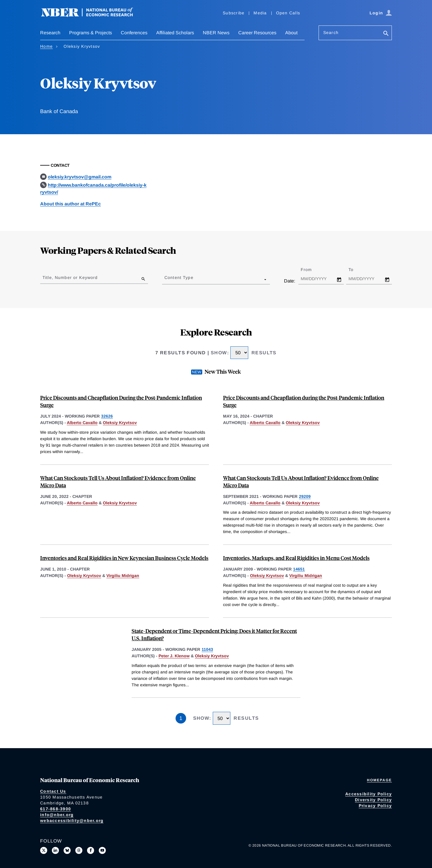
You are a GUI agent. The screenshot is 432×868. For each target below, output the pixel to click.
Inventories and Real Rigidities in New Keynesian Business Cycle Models (124, 558)
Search (331, 33)
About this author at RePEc (70, 204)
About (291, 33)
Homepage (379, 780)
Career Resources (257, 33)
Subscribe (234, 13)
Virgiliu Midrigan (123, 576)
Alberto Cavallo (82, 423)
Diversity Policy (373, 800)
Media (260, 13)
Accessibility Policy (369, 794)
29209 (305, 496)
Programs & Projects (91, 33)
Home (46, 46)
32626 (107, 416)
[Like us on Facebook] (91, 850)
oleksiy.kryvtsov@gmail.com (80, 177)
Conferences (134, 33)
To (356, 270)
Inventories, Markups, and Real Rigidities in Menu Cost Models (296, 558)
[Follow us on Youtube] (102, 850)
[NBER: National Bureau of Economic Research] (92, 15)
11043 (207, 649)
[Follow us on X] (44, 850)
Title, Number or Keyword (70, 278)
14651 (299, 569)
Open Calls (288, 13)
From (311, 270)
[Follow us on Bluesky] (67, 850)
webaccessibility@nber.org (72, 821)
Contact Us (53, 791)
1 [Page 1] (181, 718)
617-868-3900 (56, 809)
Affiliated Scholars (175, 33)
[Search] (386, 34)
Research (50, 33)
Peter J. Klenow (174, 656)
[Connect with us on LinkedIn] (55, 850)
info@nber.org (57, 815)
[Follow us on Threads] (79, 850)
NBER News (216, 33)
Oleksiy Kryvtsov (120, 423)
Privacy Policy (375, 806)
